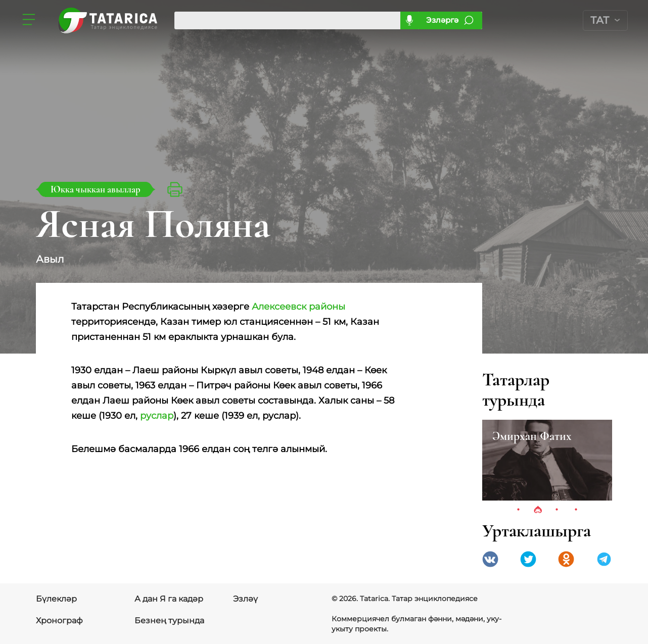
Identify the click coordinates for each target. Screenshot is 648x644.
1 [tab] (519, 510)
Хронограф (59, 621)
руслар (157, 416)
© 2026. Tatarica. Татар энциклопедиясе (405, 599)
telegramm (604, 559)
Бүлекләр (56, 599)
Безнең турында (169, 621)
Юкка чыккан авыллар (96, 189)
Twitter (528, 559)
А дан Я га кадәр (169, 599)
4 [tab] (576, 510)
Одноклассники (566, 559)
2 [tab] (538, 510)
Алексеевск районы (298, 307)
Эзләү (245, 599)
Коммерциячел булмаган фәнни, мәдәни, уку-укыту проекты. (416, 624)
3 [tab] (557, 510)
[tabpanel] (547, 460)
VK (490, 559)
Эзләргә (442, 20)
